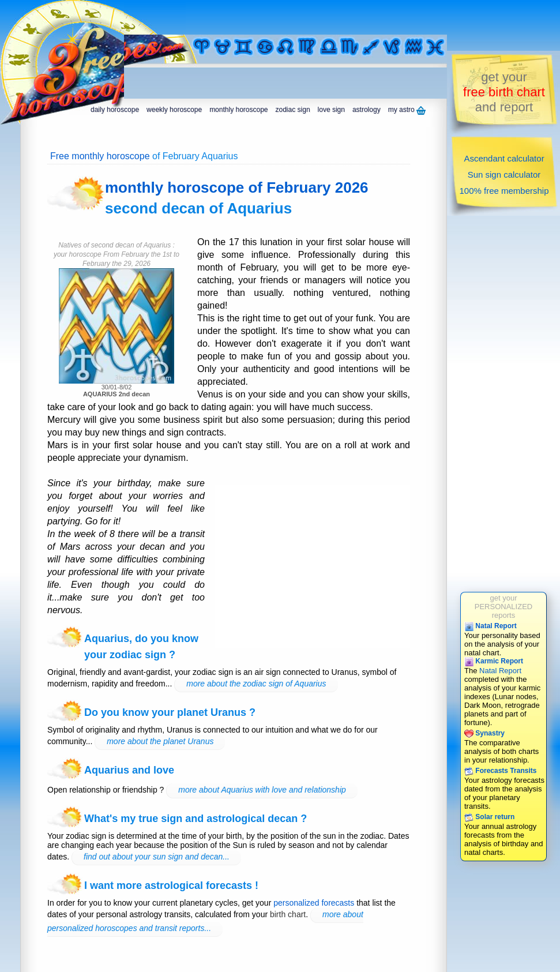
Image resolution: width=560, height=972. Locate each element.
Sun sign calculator (504, 174)
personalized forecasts (314, 903)
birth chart (288, 914)
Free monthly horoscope (100, 156)
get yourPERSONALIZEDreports (503, 607)
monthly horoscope (238, 110)
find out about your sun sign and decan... (157, 857)
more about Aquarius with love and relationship (262, 790)
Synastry (484, 733)
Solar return (489, 817)
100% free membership (504, 191)
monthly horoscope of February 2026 (237, 187)
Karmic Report (494, 661)
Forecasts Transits (500, 771)
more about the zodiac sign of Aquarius (256, 684)
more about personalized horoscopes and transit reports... (205, 921)
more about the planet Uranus (160, 741)
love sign (331, 110)
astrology (367, 110)
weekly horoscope (174, 110)
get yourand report (504, 92)
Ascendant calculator (504, 158)
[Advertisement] (192, 17)
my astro (407, 110)
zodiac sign (293, 110)
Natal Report (491, 626)
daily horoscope (115, 110)
